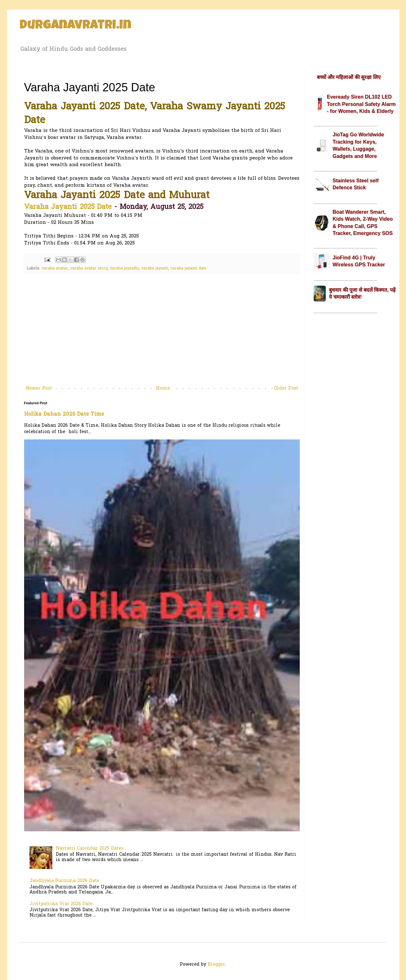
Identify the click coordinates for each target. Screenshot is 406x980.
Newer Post (39, 389)
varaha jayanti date (188, 269)
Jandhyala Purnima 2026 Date (64, 881)
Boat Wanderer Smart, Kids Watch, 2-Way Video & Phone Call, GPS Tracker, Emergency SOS (363, 223)
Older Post (286, 389)
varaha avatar (55, 269)
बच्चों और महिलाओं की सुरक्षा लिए (349, 77)
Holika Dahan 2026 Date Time (64, 414)
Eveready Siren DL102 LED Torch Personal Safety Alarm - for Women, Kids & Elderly (361, 104)
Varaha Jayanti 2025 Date (68, 207)
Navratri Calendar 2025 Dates (90, 849)
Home (163, 389)
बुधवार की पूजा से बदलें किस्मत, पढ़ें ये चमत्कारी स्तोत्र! (362, 293)
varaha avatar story (89, 269)
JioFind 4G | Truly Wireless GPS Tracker (359, 261)
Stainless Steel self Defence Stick (356, 184)
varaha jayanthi (124, 269)
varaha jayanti (155, 269)
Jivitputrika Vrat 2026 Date (61, 904)
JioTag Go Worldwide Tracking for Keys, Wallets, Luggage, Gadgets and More (358, 145)
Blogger (216, 965)
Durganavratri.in (75, 26)
